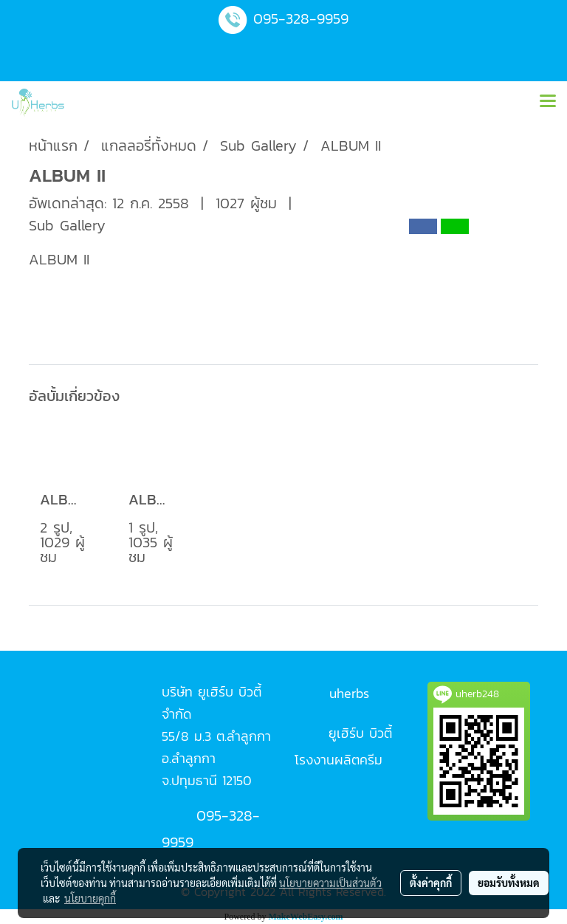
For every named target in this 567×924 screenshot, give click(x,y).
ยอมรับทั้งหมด (509, 883)
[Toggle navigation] (548, 102)
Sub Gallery (67, 225)
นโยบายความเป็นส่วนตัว (330, 883)
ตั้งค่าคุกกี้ (431, 883)
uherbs (349, 693)
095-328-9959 (301, 18)
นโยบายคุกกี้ (90, 898)
